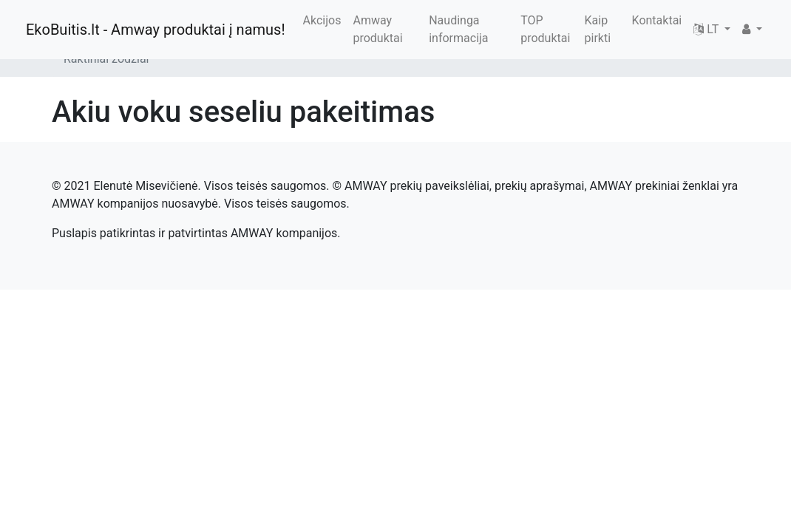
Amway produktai (377, 29)
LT (707, 29)
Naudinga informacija (458, 29)
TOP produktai (545, 29)
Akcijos (322, 20)
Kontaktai (657, 20)
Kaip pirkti (598, 29)
